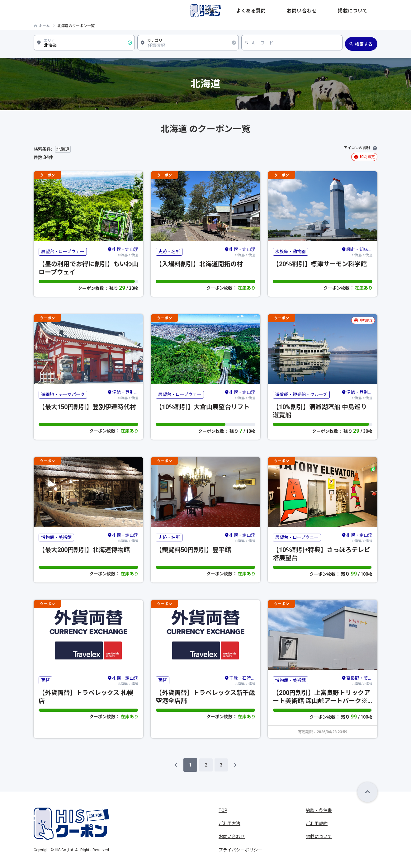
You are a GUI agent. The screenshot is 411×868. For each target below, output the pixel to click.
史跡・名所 (169, 252)
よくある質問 (297, 11)
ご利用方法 (229, 823)
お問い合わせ (331, 11)
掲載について (364, 11)
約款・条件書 (319, 810)
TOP (223, 810)
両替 (45, 680)
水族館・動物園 (291, 252)
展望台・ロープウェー (63, 252)
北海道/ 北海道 (123, 252)
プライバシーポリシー (240, 850)
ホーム (44, 26)
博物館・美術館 (56, 537)
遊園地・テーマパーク (63, 394)
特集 (272, 11)
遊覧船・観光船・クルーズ (301, 394)
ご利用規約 (317, 823)
